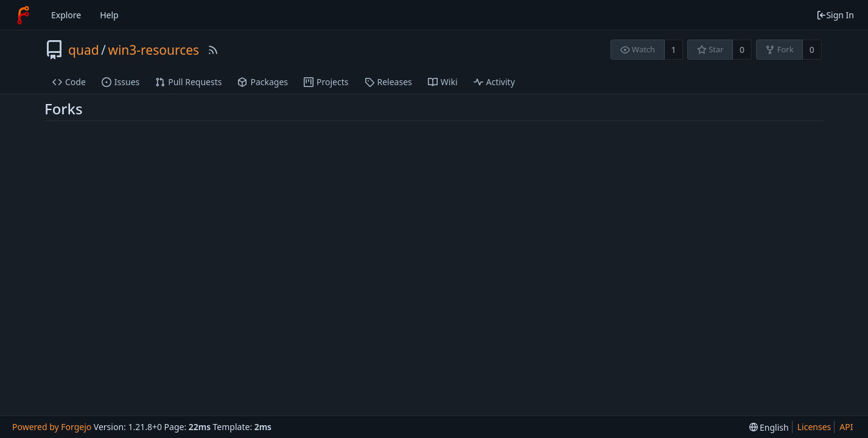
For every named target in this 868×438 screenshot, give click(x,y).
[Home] (23, 15)
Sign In (835, 15)
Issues (121, 82)
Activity (494, 82)
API (846, 427)
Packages (263, 82)
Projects (326, 82)
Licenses (814, 427)
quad (84, 50)
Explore (66, 15)
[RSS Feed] (213, 50)
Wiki (443, 82)
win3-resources (153, 50)
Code (69, 82)
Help (109, 15)
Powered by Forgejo (52, 427)
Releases (388, 82)
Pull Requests (188, 82)
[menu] (769, 427)
